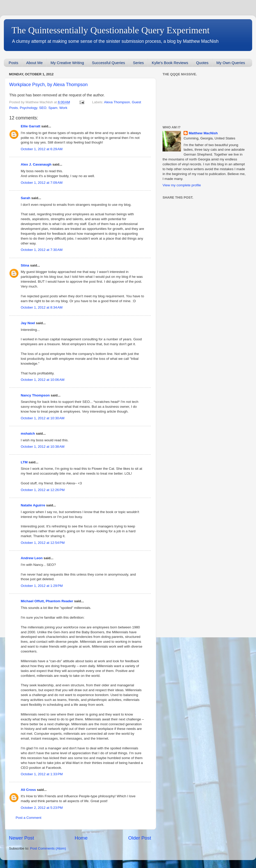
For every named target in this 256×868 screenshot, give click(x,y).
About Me (34, 63)
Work (63, 108)
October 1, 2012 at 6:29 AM (42, 149)
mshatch (28, 433)
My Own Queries (231, 63)
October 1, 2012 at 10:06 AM (43, 380)
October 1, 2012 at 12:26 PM (43, 490)
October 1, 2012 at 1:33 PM (42, 774)
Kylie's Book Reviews (170, 63)
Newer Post (22, 838)
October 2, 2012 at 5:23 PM (42, 808)
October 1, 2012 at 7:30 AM (42, 250)
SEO (43, 108)
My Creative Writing (67, 63)
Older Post (140, 838)
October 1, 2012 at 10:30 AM (43, 418)
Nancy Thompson (35, 395)
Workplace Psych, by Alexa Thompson (48, 85)
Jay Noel (28, 323)
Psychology (28, 108)
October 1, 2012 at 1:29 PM (42, 586)
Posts (14, 63)
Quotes (202, 63)
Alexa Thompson (117, 102)
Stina (25, 265)
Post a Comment (29, 818)
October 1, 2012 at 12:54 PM (43, 543)
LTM (24, 462)
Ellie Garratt (31, 126)
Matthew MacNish (203, 133)
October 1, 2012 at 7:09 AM (42, 183)
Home (81, 838)
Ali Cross (28, 790)
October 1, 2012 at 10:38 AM (43, 447)
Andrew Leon (32, 558)
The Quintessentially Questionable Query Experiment (111, 30)
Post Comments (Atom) (48, 848)
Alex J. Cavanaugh (36, 164)
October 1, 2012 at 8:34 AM (42, 307)
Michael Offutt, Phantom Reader (47, 601)
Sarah (26, 198)
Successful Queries (108, 63)
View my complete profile (182, 185)
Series (138, 63)
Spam (53, 108)
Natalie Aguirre (33, 505)
